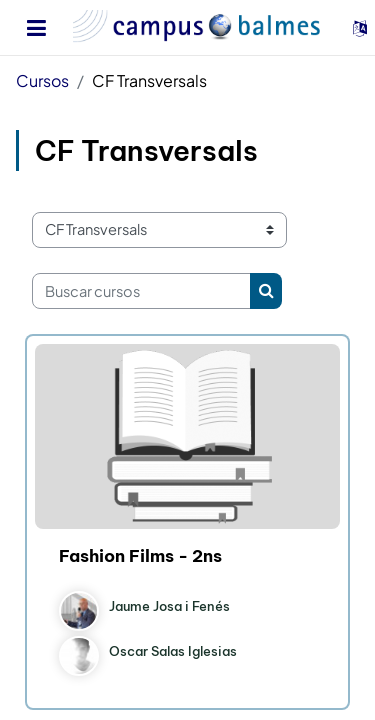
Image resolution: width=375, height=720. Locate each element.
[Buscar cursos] (141, 291)
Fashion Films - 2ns (140, 556)
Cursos (42, 80)
